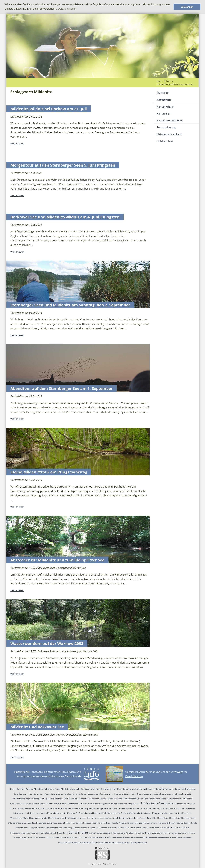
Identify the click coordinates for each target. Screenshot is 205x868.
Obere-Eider (151, 818)
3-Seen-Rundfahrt (17, 789)
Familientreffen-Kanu (21, 799)
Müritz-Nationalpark (57, 818)
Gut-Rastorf (84, 804)
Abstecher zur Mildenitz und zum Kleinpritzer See (57, 560)
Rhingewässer (74, 828)
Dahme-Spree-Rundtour (61, 794)
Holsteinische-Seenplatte (157, 803)
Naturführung (106, 818)
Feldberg (35, 799)
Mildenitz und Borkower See (37, 727)
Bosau (132, 789)
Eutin (189, 794)
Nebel (115, 818)
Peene (95, 823)
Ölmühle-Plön (69, 823)
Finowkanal (74, 799)
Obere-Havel (163, 818)
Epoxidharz (181, 794)
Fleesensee (94, 799)
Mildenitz (148, 813)
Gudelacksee (72, 804)
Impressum (95, 864)
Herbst (136, 804)
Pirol (100, 823)
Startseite (163, 93)
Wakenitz (111, 838)
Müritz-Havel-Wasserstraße (35, 818)
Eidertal (128, 794)
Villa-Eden (92, 838)
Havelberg (100, 804)
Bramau (139, 789)
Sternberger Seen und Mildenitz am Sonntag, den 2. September (70, 305)
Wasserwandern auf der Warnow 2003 (47, 643)
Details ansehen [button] (67, 9)
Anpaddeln (75, 789)
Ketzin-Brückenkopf (59, 808)
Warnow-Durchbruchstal (134, 838)
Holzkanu (191, 804)
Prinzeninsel (133, 823)
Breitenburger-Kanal (152, 789)
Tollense (191, 833)
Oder (193, 818)
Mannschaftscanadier (57, 813)
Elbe (162, 794)
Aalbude (30, 789)
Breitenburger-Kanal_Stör (173, 789)
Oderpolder (52, 823)
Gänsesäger (176, 799)
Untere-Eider (59, 838)
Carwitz (33, 794)
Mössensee (169, 813)
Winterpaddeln (74, 842)
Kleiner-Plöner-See (131, 808)
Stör (165, 833)
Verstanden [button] (187, 7)
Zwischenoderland (139, 842)
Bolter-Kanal (123, 789)
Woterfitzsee (97, 842)
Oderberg (12, 823)
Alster (58, 789)
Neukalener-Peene (137, 818)
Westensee (188, 838)
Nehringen (123, 818)
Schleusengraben (18, 833)
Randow (162, 823)
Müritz (177, 813)
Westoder (63, 842)
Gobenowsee (188, 799)
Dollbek (84, 794)
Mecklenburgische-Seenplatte (117, 813)
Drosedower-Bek (95, 794)
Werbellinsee (176, 838)
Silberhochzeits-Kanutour (123, 833)
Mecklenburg (94, 813)
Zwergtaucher (123, 842)
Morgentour (158, 813)
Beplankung (106, 789)
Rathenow (171, 823)
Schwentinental (95, 833)
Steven (160, 833)
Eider (106, 794)
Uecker (49, 838)
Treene (42, 838)
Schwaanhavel (62, 833)
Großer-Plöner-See (56, 803)
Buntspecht (190, 789)
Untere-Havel (71, 838)
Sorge (137, 833)
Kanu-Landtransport (41, 808)
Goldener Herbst (18, 804)
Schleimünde (153, 828)
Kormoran (144, 808)
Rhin (65, 828)
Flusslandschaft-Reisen (133, 799)
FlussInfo (118, 799)
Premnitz (123, 823)
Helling (129, 804)
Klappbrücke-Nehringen (94, 808)
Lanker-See (190, 808)
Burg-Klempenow (21, 794)
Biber (114, 789)
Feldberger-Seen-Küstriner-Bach (54, 799)
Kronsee (153, 808)
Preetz (115, 823)
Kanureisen (164, 114)
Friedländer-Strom (152, 799)
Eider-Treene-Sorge (140, 794)
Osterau (79, 823)
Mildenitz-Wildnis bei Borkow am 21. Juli (49, 109)
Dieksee (76, 794)
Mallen (44, 813)
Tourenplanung (166, 127)
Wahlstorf (102, 838)
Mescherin (138, 813)
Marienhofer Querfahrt (78, 813)
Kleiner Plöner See (113, 808)
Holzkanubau (165, 141)
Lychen (37, 813)
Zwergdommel (110, 842)
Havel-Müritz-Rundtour (115, 804)
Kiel (70, 808)
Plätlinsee (107, 823)
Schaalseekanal (122, 828)
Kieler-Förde (77, 808)
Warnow (119, 838)
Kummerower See (165, 808)
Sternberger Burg (148, 833)
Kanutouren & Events (170, 120)
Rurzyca (111, 828)
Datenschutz (110, 864)
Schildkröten (135, 828)
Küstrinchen (179, 808)
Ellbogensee (170, 794)
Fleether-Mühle (107, 799)
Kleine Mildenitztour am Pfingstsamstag (49, 472)
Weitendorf (151, 838)
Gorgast (29, 804)
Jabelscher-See (24, 808)
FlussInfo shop (134, 776)
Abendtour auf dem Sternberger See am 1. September (61, 388)
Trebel (35, 838)
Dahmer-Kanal (43, 794)
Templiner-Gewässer (177, 833)
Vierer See (82, 838)
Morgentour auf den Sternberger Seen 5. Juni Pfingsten (63, 165)
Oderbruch (22, 823)
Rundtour (85, 828)
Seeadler (107, 833)
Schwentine (78, 832)
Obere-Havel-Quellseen (180, 818)
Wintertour (86, 842)
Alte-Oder (65, 789)
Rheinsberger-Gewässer (34, 828)
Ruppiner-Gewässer (98, 828)
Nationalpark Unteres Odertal (80, 818)
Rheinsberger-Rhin (54, 828)
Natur (96, 818)
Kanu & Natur (165, 81)
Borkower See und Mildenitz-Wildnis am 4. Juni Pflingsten (65, 217)
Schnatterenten (48, 833)
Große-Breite (39, 804)
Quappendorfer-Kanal (148, 823)
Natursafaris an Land (169, 134)
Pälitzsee (87, 823)
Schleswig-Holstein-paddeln (175, 827)
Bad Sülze (85, 789)
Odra (60, 823)
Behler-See (95, 789)
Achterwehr (49, 789)
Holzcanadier (180, 804)
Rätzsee (179, 823)
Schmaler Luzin (33, 833)
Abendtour (39, 789)
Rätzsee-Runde (190, 823)
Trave (29, 838)
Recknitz (19, 828)
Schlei (144, 828)
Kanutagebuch (166, 107)
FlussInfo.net (22, 772)
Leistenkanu (18, 813)
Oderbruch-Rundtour (37, 823)
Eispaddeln (155, 794)
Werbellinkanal (163, 838)
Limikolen (29, 813)
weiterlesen (17, 144)
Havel (92, 804)
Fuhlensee (165, 799)
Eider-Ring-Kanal (116, 794)
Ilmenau (14, 808)
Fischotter (84, 799)
